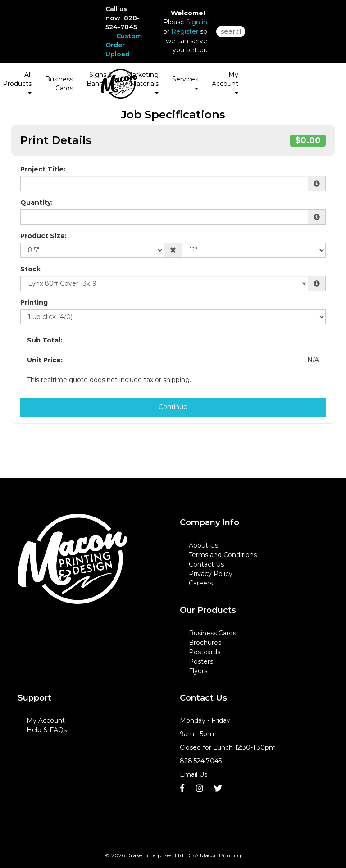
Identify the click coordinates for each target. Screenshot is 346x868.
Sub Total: (45, 340)
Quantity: (36, 202)
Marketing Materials (142, 82)
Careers (201, 583)
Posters (201, 661)
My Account (46, 720)
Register (185, 31)
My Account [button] (225, 82)
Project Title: (43, 169)
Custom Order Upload (124, 45)
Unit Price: (45, 360)
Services (185, 82)
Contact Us (206, 564)
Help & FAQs (47, 730)
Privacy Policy (211, 574)
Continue (173, 407)
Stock (30, 269)
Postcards (205, 652)
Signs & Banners (100, 82)
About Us (203, 545)
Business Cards (59, 84)
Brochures (205, 643)
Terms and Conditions (223, 555)
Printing (34, 302)
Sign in (197, 22)
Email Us (193, 774)
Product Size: (43, 236)
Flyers (198, 671)
